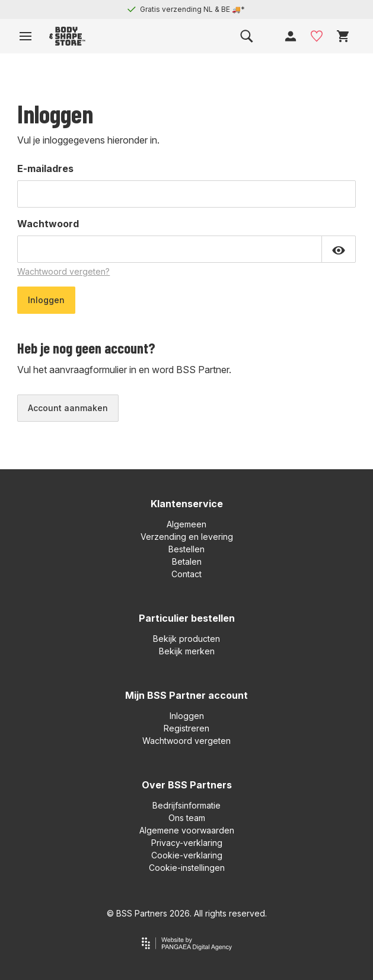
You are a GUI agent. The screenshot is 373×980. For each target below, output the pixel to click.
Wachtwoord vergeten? (63, 271)
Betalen (187, 561)
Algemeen (186, 524)
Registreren (186, 728)
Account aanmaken (68, 408)
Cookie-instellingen (187, 868)
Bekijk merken (187, 651)
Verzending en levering (187, 537)
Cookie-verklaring (187, 855)
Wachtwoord (48, 224)
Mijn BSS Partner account (186, 695)
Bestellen (186, 549)
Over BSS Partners (187, 785)
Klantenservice (187, 504)
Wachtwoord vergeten (186, 741)
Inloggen (187, 716)
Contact (186, 574)
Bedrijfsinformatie (186, 805)
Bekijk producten (186, 639)
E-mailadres (45, 168)
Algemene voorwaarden (187, 830)
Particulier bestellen (187, 618)
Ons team (187, 818)
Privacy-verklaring (187, 843)
